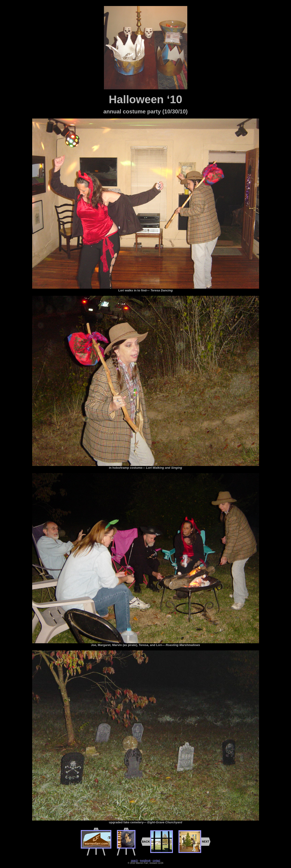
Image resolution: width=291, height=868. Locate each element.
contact (156, 860)
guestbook (145, 860)
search (134, 860)
